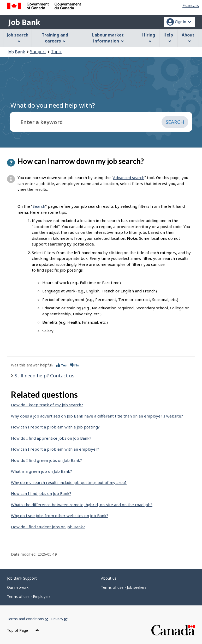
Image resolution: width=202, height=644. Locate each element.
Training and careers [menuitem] (55, 38)
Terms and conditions (28, 619)
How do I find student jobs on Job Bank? (48, 527)
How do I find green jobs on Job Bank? (46, 460)
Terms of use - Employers (29, 596)
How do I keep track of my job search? (47, 405)
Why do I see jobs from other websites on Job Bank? (60, 516)
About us (109, 578)
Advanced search (129, 177)
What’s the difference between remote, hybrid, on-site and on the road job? (82, 505)
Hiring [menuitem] (149, 37)
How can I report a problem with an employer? (55, 449)
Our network (18, 587)
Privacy (59, 619)
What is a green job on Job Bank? (41, 471)
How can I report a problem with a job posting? (55, 427)
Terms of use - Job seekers (124, 587)
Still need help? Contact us (44, 376)
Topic (56, 52)
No (75, 365)
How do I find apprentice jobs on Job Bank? (51, 438)
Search (39, 206)
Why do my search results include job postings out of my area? (69, 482)
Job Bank (24, 22)
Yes (62, 365)
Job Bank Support (22, 578)
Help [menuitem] (168, 37)
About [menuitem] (188, 37)
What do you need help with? (53, 105)
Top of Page (23, 630)
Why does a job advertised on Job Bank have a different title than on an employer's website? (97, 416)
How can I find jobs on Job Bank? (41, 493)
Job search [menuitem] (18, 37)
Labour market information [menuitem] (108, 38)
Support (38, 52)
